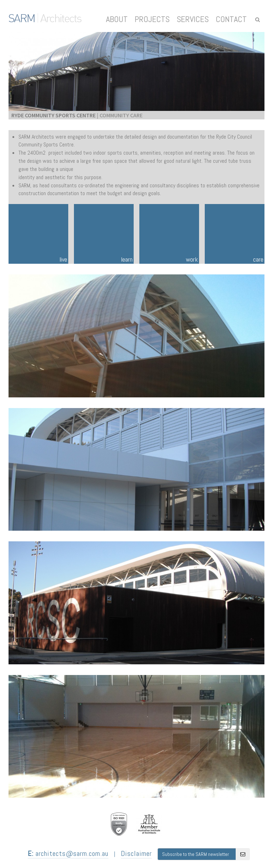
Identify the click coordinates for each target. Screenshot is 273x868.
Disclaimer (136, 853)
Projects (152, 19)
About (117, 19)
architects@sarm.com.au (68, 853)
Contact (231, 19)
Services (193, 19)
